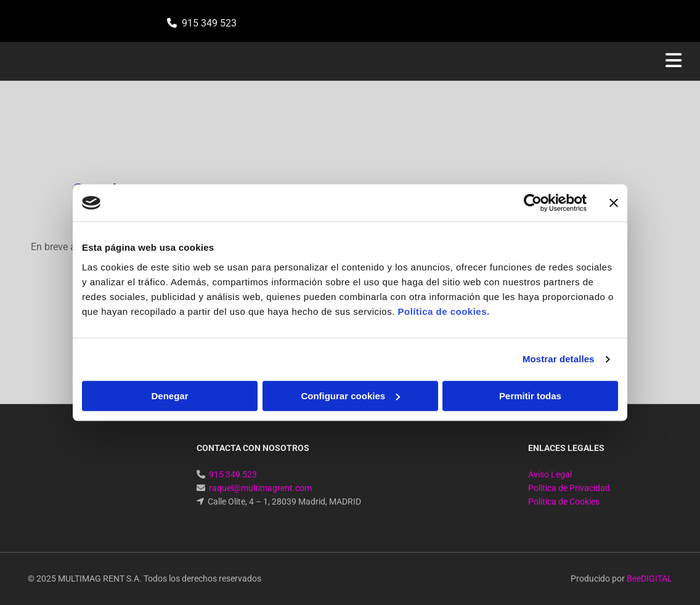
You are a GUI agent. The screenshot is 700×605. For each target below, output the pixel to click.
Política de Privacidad (569, 488)
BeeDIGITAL (649, 579)
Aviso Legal (550, 474)
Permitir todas (530, 396)
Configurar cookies (350, 396)
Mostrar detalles (559, 359)
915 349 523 (209, 23)
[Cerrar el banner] (614, 203)
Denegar (169, 396)
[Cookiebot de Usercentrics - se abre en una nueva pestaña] (533, 203)
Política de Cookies (564, 501)
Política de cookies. (443, 311)
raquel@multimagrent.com (260, 488)
